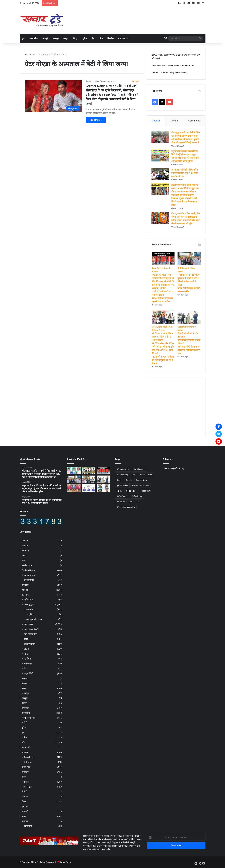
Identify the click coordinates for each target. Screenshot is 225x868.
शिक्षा (24, 802)
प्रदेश (101, 39)
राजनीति (25, 782)
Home (29, 55)
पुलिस (32, 615)
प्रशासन (30, 610)
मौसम (24, 777)
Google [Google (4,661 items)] (129, 480)
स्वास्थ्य (24, 816)
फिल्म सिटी (26, 747)
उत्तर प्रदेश (25, 595)
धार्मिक (24, 738)
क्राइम (66, 39)
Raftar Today (94, 81)
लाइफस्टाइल (27, 787)
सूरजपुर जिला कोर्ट (34, 620)
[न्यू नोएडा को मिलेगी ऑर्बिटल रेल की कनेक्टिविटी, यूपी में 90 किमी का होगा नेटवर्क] (160, 174)
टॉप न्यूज (25, 708)
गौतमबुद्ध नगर (30, 605)
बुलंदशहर (28, 664)
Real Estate (27, 565)
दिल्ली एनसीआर (28, 718)
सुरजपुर (25, 807)
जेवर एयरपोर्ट (30, 644)
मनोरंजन (25, 772)
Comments (194, 121)
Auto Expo (29, 757)
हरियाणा (25, 821)
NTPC (24, 560)
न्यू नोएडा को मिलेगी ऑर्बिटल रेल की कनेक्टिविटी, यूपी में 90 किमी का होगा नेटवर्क (185, 173)
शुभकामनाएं (29, 580)
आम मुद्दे (45, 39)
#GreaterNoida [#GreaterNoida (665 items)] (123, 469)
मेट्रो (26, 723)
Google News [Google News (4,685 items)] (142, 480)
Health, (25, 546)
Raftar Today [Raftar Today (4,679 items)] (122, 496)
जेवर (26, 639)
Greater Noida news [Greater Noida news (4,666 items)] (141, 486)
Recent (174, 121)
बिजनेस (110, 39)
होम (23, 39)
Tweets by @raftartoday (173, 468)
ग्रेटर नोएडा (29, 624)
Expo (29, 762)
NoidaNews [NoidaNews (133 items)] (146, 491)
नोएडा (27, 654)
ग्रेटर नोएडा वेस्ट (30, 634)
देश (93, 39)
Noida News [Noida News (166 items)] (131, 491)
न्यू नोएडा (28, 659)
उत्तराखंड (25, 679)
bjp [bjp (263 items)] (134, 475)
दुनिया (85, 39)
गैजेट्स (75, 39)
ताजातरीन (34, 39)
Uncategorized (29, 575)
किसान (24, 684)
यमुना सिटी (29, 674)
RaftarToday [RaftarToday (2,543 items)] (137, 496)
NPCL (24, 556)
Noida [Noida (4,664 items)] (119, 491)
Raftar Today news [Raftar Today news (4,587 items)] (125, 502)
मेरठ (26, 669)
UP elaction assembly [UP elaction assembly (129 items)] (126, 507)
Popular (156, 121)
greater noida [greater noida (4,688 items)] (122, 486)
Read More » (96, 120)
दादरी (26, 649)
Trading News (28, 570)
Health (25, 541)
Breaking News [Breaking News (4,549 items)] (146, 475)
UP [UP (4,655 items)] (138, 502)
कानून (26, 693)
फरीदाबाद (28, 826)
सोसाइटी (25, 811)
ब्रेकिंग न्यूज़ (26, 767)
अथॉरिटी (25, 585)
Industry (25, 551)
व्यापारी (25, 797)
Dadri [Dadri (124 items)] (119, 480)
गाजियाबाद (29, 600)
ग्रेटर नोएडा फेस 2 (31, 629)
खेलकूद (56, 39)
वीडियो (24, 792)
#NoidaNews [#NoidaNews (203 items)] (139, 469)
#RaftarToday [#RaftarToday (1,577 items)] (122, 475)
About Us (123, 39)
